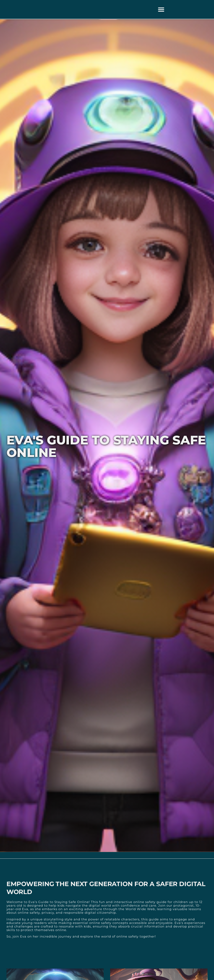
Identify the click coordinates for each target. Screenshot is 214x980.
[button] (161, 9)
